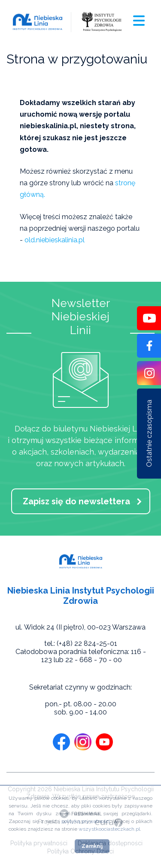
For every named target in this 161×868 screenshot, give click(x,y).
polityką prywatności (86, 821)
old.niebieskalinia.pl (55, 240)
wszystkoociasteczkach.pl (109, 829)
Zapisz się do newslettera (76, 501)
